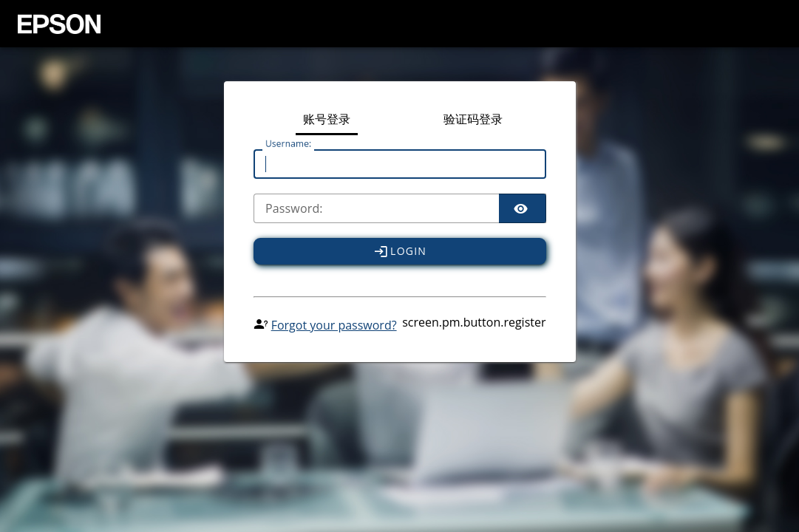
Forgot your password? (334, 325)
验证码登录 (473, 120)
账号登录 (327, 120)
